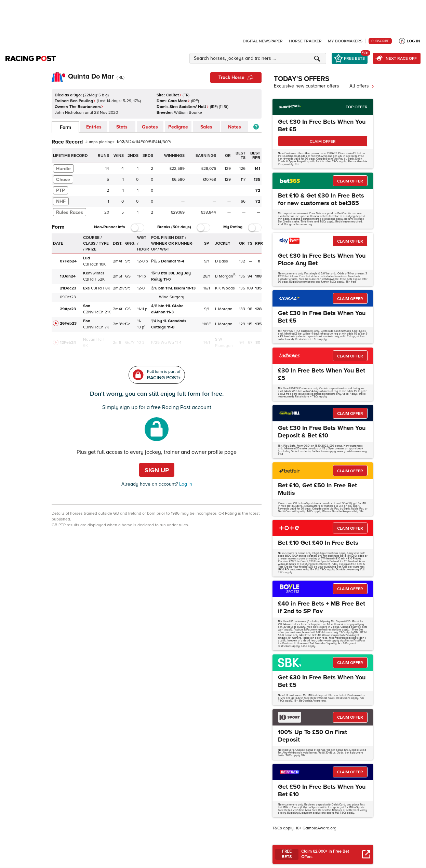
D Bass (222, 261)
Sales (206, 127)
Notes (235, 127)
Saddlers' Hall (194, 107)
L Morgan (224, 309)
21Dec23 (68, 288)
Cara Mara (179, 101)
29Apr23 (68, 309)
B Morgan (224, 276)
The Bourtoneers (86, 107)
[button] (259, 58)
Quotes (150, 127)
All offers (362, 86)
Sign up (157, 470)
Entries (94, 127)
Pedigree (178, 127)
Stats (122, 127)
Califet (174, 95)
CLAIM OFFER (323, 142)
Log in (185, 484)
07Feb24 (68, 261)
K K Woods (225, 288)
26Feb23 (68, 323)
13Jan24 (68, 276)
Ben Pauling (83, 101)
